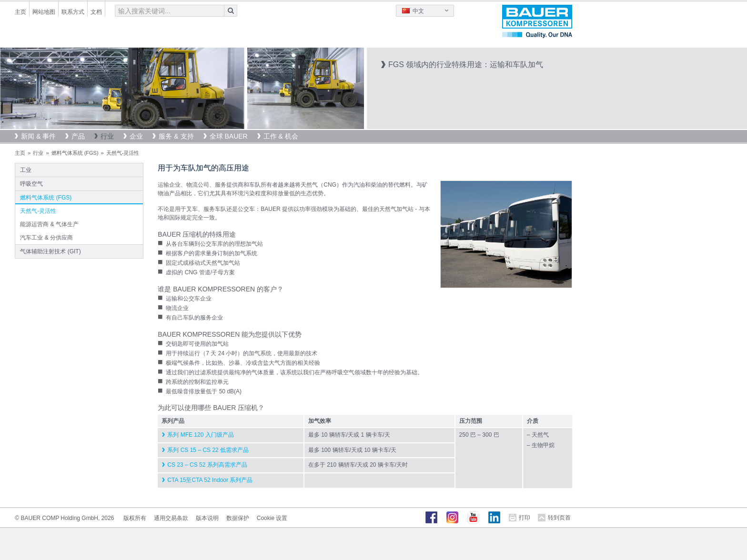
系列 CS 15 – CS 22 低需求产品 (208, 450)
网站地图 (44, 12)
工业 (26, 170)
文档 (96, 12)
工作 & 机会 (281, 136)
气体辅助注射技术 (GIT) (50, 251)
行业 (107, 136)
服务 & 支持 (176, 136)
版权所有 (135, 518)
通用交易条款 (171, 518)
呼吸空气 (31, 184)
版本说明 (207, 518)
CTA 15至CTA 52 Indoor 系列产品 (210, 480)
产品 (78, 136)
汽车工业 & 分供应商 (46, 238)
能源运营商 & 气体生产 (49, 224)
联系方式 (73, 12)
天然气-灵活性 (38, 211)
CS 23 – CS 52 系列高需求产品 (207, 465)
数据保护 (238, 518)
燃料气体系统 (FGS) (75, 153)
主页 (20, 12)
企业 (136, 136)
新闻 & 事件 (38, 136)
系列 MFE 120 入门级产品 (200, 435)
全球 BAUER (229, 136)
